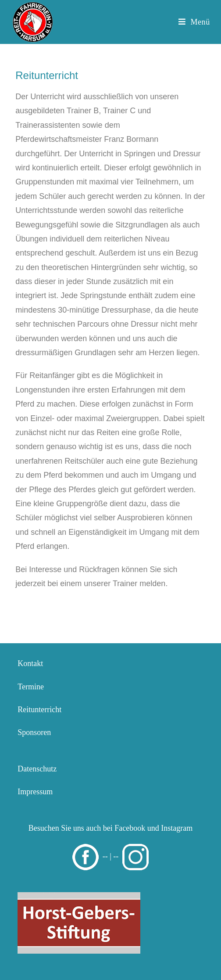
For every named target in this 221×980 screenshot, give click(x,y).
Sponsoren (34, 732)
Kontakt (30, 663)
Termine (31, 687)
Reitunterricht (39, 710)
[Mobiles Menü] (194, 22)
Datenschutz (37, 769)
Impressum (35, 792)
